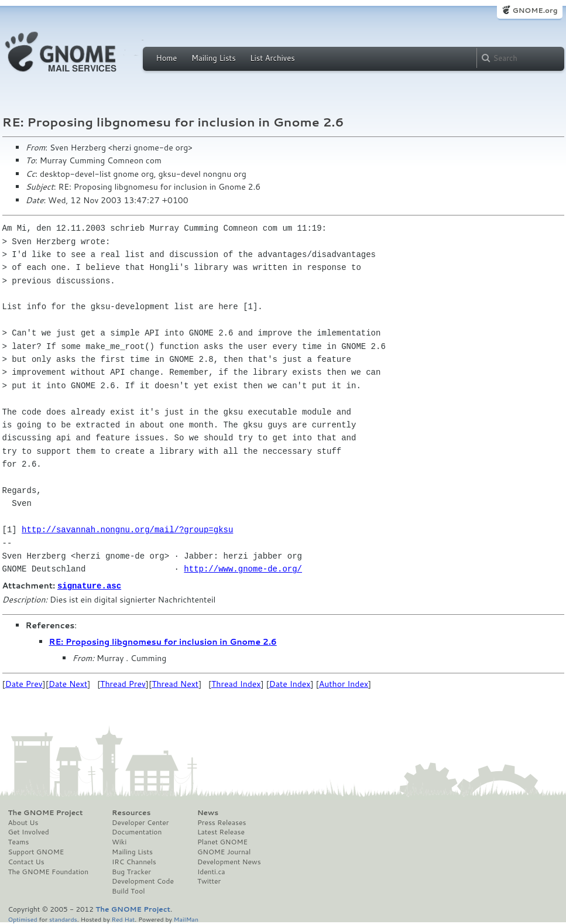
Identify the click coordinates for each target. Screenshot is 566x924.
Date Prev (24, 683)
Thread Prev (123, 683)
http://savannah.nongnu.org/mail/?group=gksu (127, 530)
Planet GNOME (222, 841)
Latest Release (221, 831)
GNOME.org (535, 10)
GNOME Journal (224, 851)
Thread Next (175, 683)
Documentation (137, 831)
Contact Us (26, 861)
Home (167, 58)
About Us (23, 822)
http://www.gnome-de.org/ (243, 569)
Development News (229, 861)
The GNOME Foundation (49, 871)
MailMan (186, 918)
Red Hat (123, 918)
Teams (19, 841)
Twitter (209, 881)
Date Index (290, 683)
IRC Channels (134, 861)
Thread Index (236, 683)
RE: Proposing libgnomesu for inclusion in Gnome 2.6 (163, 641)
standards (63, 918)
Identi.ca (211, 871)
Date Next (68, 683)
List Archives (272, 58)
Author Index (344, 683)
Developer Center (140, 822)
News (208, 812)
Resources (131, 812)
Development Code (143, 881)
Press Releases (222, 822)
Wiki (119, 841)
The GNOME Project (46, 812)
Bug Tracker (131, 871)
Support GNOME (36, 851)
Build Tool (128, 891)
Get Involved (29, 831)
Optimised (23, 918)
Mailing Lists (214, 58)
